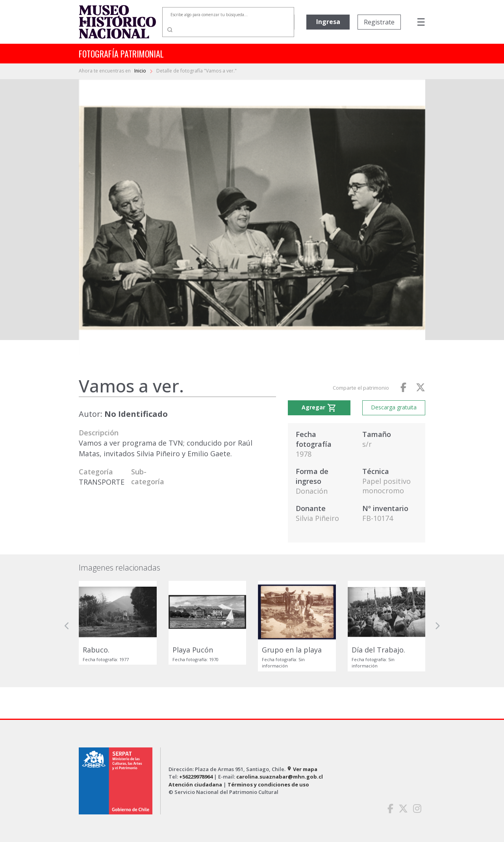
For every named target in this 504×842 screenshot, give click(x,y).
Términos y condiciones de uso (268, 784)
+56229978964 (196, 777)
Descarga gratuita (394, 407)
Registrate (379, 22)
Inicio (141, 71)
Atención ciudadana (195, 784)
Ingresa (328, 22)
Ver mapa (302, 769)
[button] (67, 626)
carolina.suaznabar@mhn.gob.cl (280, 777)
